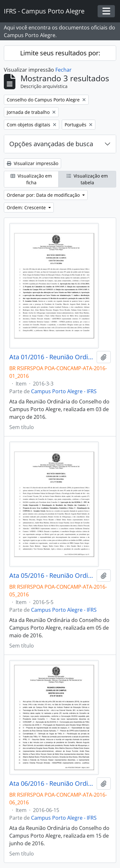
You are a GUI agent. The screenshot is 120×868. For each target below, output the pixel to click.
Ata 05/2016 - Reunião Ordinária (52, 576)
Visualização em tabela (87, 179)
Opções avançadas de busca (51, 144)
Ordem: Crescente (27, 207)
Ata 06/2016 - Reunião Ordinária (52, 784)
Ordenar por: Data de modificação (44, 195)
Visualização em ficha (31, 179)
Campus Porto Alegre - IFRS (64, 391)
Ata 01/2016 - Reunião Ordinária (52, 357)
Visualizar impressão (32, 163)
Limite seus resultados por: (60, 53)
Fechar (64, 70)
